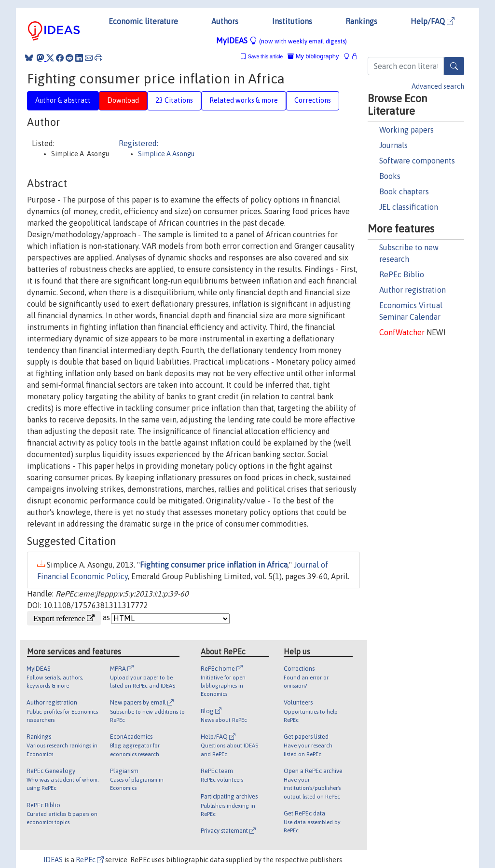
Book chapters (404, 191)
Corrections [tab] (313, 100)
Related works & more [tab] (244, 100)
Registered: (138, 143)
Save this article (265, 57)
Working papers (406, 130)
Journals (393, 145)
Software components (417, 161)
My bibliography (313, 56)
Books (390, 176)
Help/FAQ (433, 21)
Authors (225, 21)
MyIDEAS (282, 41)
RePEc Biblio (402, 274)
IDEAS (53, 860)
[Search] (454, 66)
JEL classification (409, 207)
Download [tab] (123, 100)
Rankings (361, 21)
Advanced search (438, 86)
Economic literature (143, 21)
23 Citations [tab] (174, 100)
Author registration (412, 290)
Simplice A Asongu (166, 154)
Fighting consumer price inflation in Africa (214, 565)
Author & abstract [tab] (63, 100)
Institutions (292, 21)
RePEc (90, 860)
